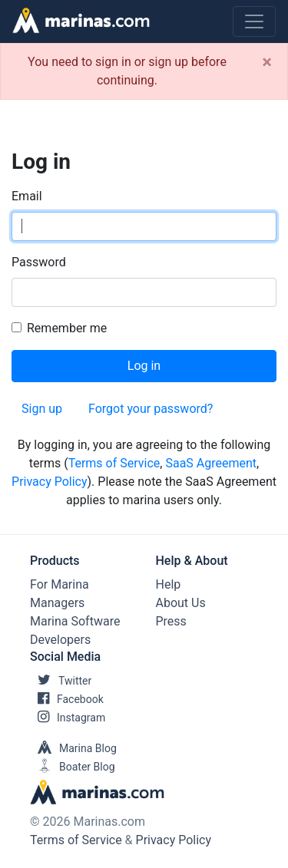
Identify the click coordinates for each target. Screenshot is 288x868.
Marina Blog (73, 748)
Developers (60, 640)
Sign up (42, 409)
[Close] (267, 62)
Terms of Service (114, 463)
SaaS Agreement (211, 463)
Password (39, 262)
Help (169, 584)
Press (171, 621)
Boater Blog (73, 767)
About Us (181, 603)
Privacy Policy (50, 482)
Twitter (61, 681)
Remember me (67, 328)
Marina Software (75, 621)
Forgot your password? (151, 409)
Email (27, 196)
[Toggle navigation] (254, 21)
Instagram (68, 718)
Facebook (67, 699)
